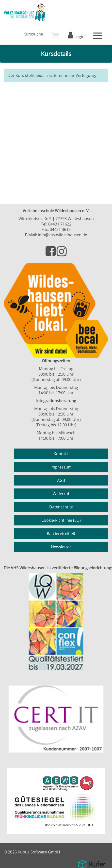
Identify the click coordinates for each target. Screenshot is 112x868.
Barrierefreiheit (61, 534)
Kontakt (61, 454)
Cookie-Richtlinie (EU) (61, 520)
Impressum (61, 467)
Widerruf (61, 494)
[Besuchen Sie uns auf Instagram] (62, 254)
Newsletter (61, 547)
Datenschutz (61, 507)
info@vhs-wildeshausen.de (63, 235)
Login (76, 36)
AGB (61, 480)
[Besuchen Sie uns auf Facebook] (51, 254)
